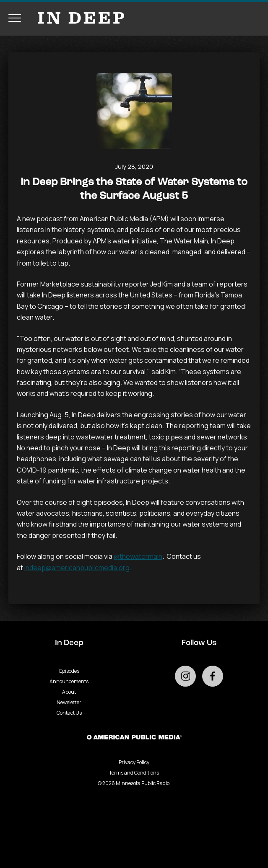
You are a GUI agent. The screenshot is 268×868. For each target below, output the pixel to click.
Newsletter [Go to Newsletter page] (69, 702)
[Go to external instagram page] (185, 676)
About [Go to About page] (69, 692)
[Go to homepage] (77, 18)
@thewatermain (138, 556)
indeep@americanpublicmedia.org (77, 568)
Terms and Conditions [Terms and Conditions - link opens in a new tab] (134, 773)
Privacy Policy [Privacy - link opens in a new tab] (134, 762)
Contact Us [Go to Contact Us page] (69, 713)
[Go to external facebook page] (213, 676)
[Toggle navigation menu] (15, 18)
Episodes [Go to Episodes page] (69, 671)
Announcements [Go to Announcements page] (69, 681)
